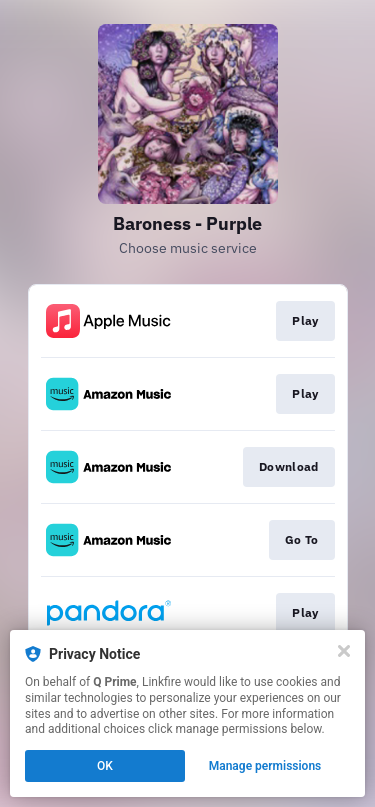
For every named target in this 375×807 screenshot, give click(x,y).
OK (105, 766)
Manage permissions (265, 766)
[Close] (344, 651)
